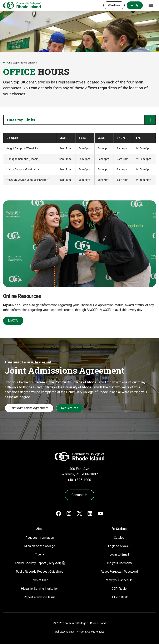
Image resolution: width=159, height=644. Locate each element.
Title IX (40, 554)
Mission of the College (40, 546)
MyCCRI (13, 321)
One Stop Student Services (22, 63)
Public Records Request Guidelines (40, 572)
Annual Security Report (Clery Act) (38, 563)
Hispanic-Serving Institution (40, 589)
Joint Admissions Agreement (29, 408)
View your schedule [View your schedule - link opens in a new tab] (119, 580)
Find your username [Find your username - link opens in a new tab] (119, 563)
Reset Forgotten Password (119, 572)
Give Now (114, 5)
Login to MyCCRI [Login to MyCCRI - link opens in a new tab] (119, 546)
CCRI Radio (119, 589)
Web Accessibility (64, 632)
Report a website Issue (40, 597)
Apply (135, 5)
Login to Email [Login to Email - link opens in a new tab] (119, 554)
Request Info (70, 408)
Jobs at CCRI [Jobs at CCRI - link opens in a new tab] (40, 580)
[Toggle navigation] (151, 5)
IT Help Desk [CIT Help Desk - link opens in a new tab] (119, 597)
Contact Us (79, 495)
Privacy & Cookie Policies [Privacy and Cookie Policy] (90, 632)
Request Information (40, 538)
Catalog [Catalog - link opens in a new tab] (119, 538)
